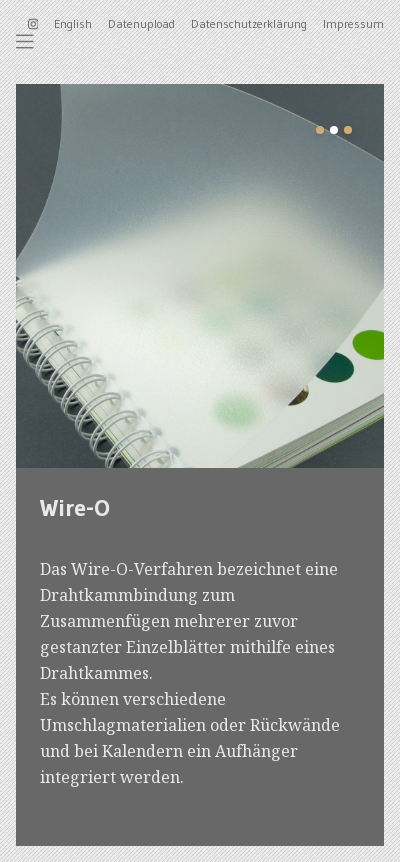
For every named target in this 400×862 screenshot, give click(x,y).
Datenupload (141, 23)
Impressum (353, 23)
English (73, 23)
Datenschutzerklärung (249, 23)
